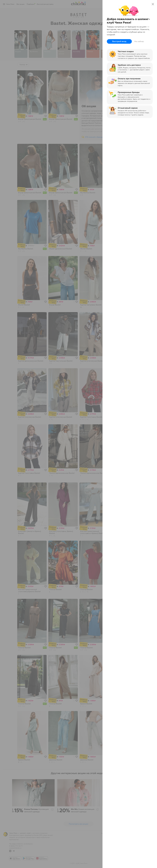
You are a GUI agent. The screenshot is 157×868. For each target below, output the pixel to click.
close (153, 4)
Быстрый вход (119, 41)
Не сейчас (139, 41)
